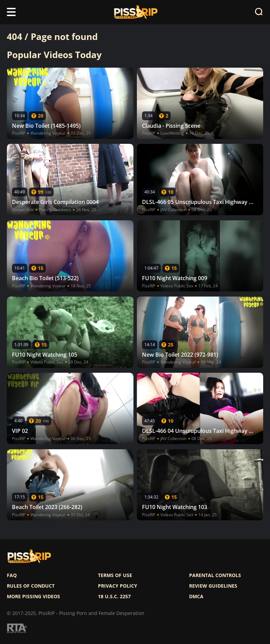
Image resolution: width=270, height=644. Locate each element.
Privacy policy (118, 586)
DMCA (196, 597)
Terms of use (115, 575)
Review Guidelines (213, 586)
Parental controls (215, 575)
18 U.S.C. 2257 (114, 597)
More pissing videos (33, 597)
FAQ (12, 575)
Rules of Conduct (31, 586)
